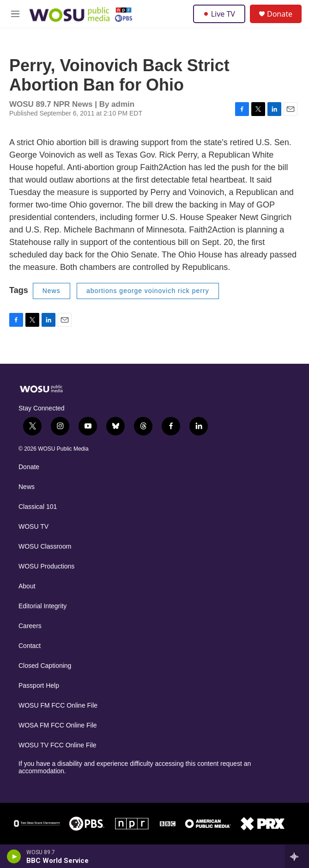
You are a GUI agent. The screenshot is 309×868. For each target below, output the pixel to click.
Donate (280, 14)
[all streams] (297, 856)
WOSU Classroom (45, 547)
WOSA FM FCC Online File (58, 725)
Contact (30, 646)
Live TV (219, 14)
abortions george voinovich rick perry (148, 291)
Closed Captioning (45, 666)
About (27, 586)
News (51, 291)
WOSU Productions (46, 566)
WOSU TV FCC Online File (58, 745)
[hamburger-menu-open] (15, 14)
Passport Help (39, 686)
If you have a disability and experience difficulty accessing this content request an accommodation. (135, 767)
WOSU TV (33, 527)
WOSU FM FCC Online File (58, 706)
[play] (14, 856)
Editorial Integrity (42, 606)
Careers (30, 626)
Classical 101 (38, 507)
